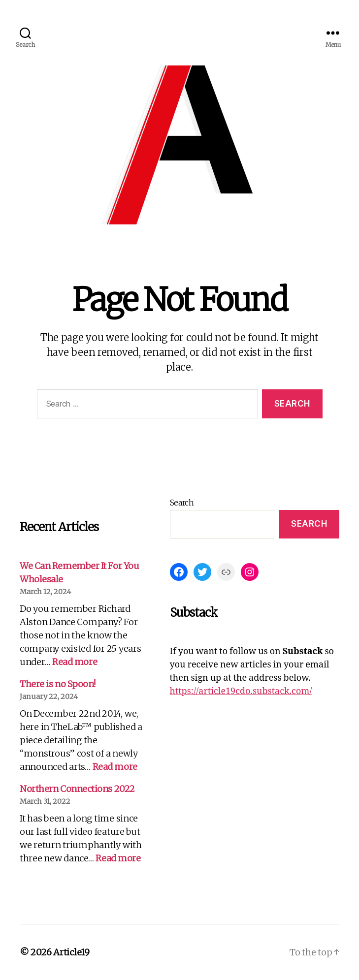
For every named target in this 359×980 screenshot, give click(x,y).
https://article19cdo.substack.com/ (241, 691)
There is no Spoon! (58, 684)
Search (182, 503)
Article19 (71, 952)
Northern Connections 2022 (77, 789)
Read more (75, 662)
